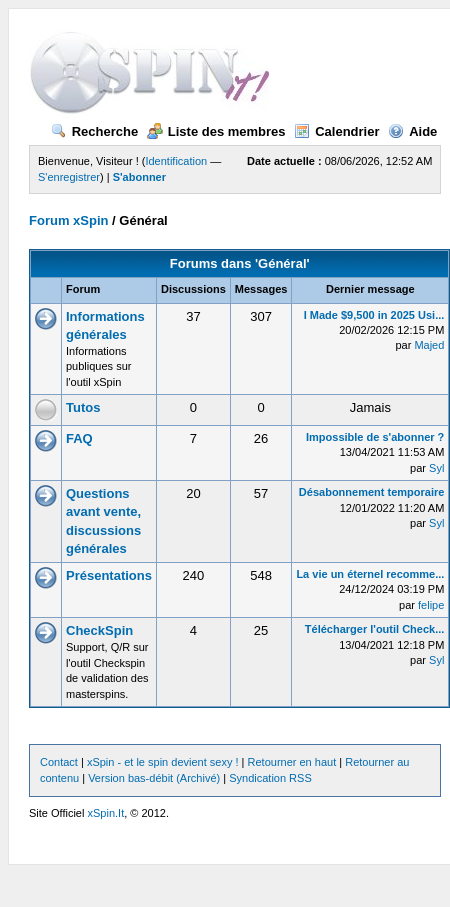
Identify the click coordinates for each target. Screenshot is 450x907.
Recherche (94, 131)
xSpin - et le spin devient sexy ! (163, 762)
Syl (436, 468)
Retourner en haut (292, 762)
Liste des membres (216, 131)
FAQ (79, 438)
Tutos (83, 407)
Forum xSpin (68, 220)
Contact (59, 762)
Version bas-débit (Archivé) (154, 778)
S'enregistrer (69, 177)
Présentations (109, 575)
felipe (431, 605)
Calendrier (336, 131)
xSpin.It (106, 813)
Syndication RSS (270, 778)
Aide (412, 131)
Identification (176, 161)
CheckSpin (99, 630)
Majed (429, 345)
